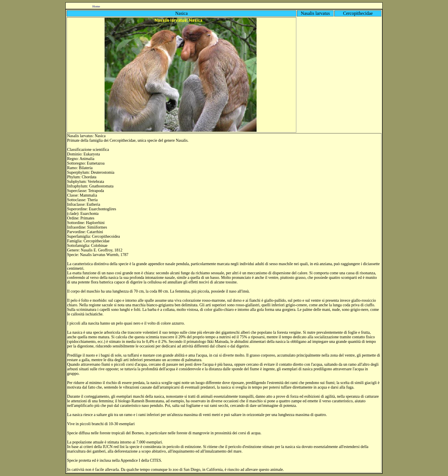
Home (96, 6)
